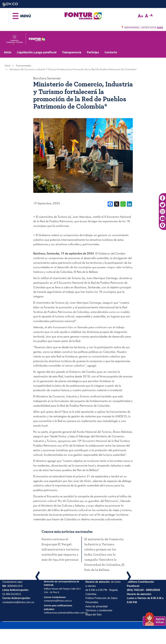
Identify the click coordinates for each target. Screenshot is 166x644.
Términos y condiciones (99, 610)
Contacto (111, 52)
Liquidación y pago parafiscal (37, 52)
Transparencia (72, 52)
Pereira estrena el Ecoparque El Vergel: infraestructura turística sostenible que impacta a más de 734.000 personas (60, 549)
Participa (93, 52)
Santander (54, 78)
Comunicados (24, 66)
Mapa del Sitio (94, 615)
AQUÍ (160, 27)
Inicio (8, 52)
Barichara (40, 78)
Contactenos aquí (12, 582)
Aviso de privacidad (97, 606)
